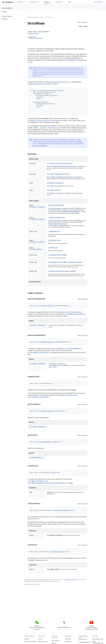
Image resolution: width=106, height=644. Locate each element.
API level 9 (85, 22)
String (60, 255)
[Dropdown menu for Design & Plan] (40, 2)
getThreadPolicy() (55, 210)
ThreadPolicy (78, 208)
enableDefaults (54, 231)
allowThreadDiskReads (56, 205)
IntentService (53, 128)
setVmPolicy (53, 271)
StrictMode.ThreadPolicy (55, 183)
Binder (81, 142)
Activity (66, 82)
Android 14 (68, 642)
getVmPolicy (53, 248)
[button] (11, 19)
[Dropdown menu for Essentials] (26, 2)
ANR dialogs (72, 60)
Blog (72, 2)
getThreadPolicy (54, 240)
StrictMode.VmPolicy (54, 190)
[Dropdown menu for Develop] (51, 2)
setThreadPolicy (54, 262)
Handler (36, 128)
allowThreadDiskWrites (56, 218)
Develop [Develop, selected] (46, 2)
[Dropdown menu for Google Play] (64, 2)
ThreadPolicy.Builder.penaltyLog (39, 121)
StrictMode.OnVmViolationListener (58, 174)
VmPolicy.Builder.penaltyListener (62, 177)
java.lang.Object (32, 37)
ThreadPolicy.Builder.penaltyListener (64, 166)
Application (58, 82)
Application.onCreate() (44, 84)
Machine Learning (43, 642)
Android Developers (32, 17)
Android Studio (98, 2)
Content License (70, 580)
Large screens (55, 641)
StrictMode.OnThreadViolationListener (60, 163)
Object (36, 34)
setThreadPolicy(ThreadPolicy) (70, 212)
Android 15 (68, 639)
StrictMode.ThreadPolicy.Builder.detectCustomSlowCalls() (48, 483)
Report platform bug (98, 639)
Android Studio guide (84, 642)
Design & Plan (34, 2)
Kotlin (80, 26)
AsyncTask (43, 128)
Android (26, 639)
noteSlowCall (53, 255)
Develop (41, 17)
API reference (7, 8)
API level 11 (85, 466)
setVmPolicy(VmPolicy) (67, 395)
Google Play (59, 2)
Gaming (40, 639)
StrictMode (51, 186)
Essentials (20, 2)
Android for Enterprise (30, 642)
